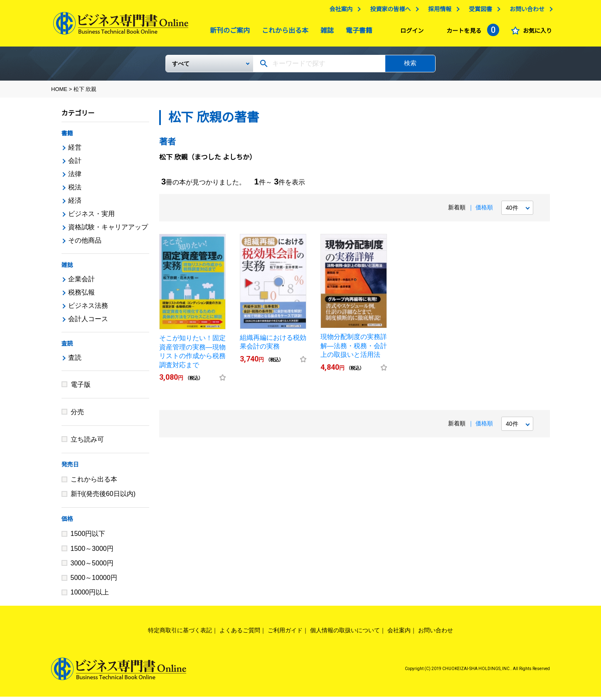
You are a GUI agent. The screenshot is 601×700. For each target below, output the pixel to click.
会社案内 (339, 11)
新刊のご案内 (228, 33)
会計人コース (88, 322)
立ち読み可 (87, 443)
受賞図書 (478, 11)
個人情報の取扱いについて (345, 634)
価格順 (484, 211)
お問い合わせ (525, 11)
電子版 (81, 388)
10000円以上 (90, 596)
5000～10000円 (94, 581)
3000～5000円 (92, 566)
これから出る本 (283, 33)
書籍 (67, 137)
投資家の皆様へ (388, 11)
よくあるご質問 (240, 634)
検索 (410, 66)
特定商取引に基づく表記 (180, 634)
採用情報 (438, 11)
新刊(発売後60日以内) (103, 497)
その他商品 (85, 244)
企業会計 (81, 282)
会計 (75, 164)
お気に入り (535, 33)
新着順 (457, 211)
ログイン (410, 33)
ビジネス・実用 (91, 217)
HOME (59, 92)
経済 (75, 204)
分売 (77, 415)
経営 (75, 151)
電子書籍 (357, 33)
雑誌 (325, 33)
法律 (75, 177)
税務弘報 (81, 296)
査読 (67, 347)
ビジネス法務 (88, 309)
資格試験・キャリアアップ (108, 230)
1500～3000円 (92, 552)
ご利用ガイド (285, 634)
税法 (75, 190)
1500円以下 (88, 537)
